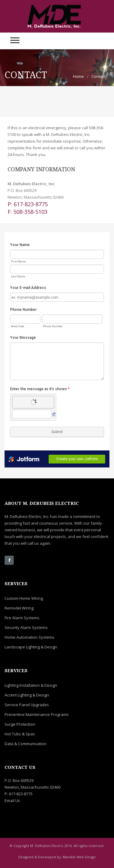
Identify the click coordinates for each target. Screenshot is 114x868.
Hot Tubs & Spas (20, 734)
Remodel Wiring (19, 608)
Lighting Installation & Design (31, 685)
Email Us (12, 800)
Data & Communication (26, 744)
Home (78, 76)
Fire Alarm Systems (22, 618)
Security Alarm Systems (26, 627)
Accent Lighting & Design (27, 695)
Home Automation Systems (29, 637)
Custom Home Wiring (24, 598)
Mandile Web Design (79, 857)
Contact (98, 76)
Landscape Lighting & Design (31, 647)
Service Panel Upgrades (27, 705)
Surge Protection (20, 724)
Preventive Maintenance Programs (37, 714)
